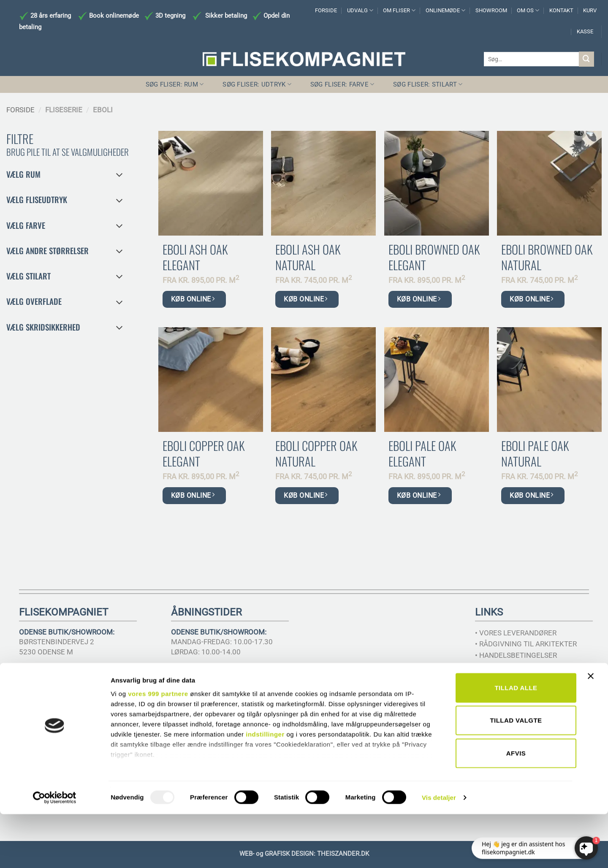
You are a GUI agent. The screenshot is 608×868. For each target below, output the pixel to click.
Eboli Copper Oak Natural (316, 453)
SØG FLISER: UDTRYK (257, 84)
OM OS (528, 10)
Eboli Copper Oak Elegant (204, 453)
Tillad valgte (516, 774)
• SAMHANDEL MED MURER (520, 667)
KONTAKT (561, 10)
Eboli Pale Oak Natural (535, 453)
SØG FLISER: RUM (175, 84)
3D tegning (170, 16)
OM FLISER (399, 10)
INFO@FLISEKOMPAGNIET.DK (67, 681)
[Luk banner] (593, 735)
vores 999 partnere (158, 747)
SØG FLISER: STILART (428, 84)
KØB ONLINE (193, 299)
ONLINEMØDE (445, 10)
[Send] (586, 59)
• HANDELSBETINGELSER (516, 655)
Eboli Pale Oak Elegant (422, 453)
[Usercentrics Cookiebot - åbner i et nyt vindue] (55, 852)
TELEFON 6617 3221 (53, 672)
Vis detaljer (439, 851)
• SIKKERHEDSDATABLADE (518, 678)
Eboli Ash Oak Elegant (195, 257)
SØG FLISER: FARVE (342, 84)
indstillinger (265, 788)
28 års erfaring (50, 16)
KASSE (585, 31)
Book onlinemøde (115, 16)
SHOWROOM (491, 10)
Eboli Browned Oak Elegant (434, 257)
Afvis (516, 807)
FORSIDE (326, 10)
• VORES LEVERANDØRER (516, 633)
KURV (590, 10)
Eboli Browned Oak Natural (547, 257)
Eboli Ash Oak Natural (308, 257)
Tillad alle (516, 742)
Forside (20, 110)
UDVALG (360, 10)
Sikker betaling (226, 16)
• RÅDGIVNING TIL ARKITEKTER (526, 644)
